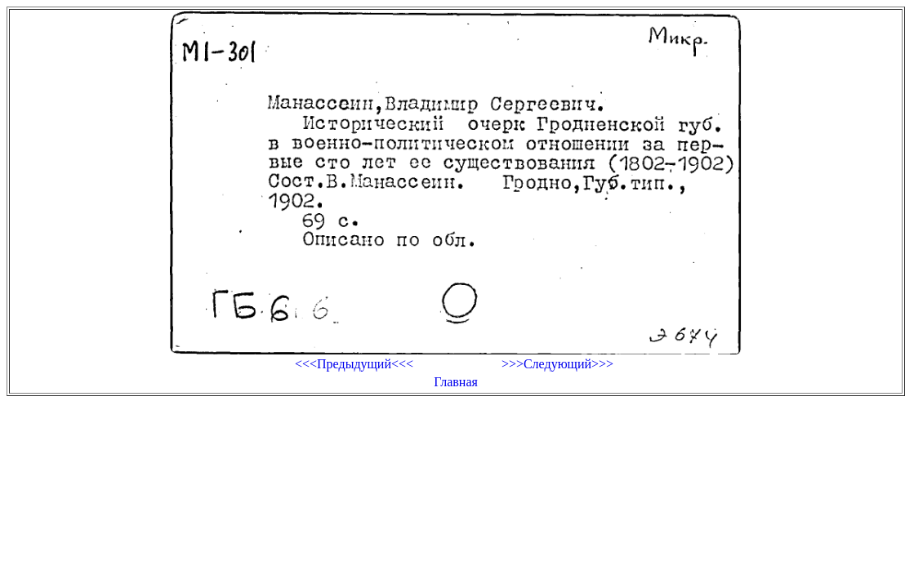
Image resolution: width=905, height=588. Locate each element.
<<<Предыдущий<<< (354, 364)
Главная (456, 382)
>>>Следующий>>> (557, 364)
